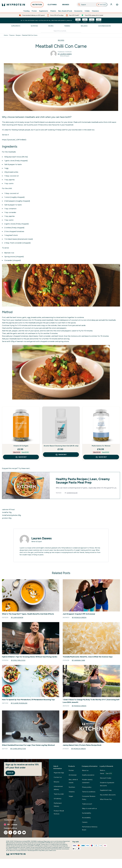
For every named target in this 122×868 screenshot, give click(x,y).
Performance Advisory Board (90, 828)
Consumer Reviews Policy (89, 798)
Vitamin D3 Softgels (21, 446)
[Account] (111, 5)
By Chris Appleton (18, 749)
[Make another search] (61, 31)
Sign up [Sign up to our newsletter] (10, 773)
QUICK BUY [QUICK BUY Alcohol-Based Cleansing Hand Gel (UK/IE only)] (61, 455)
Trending (26, 11)
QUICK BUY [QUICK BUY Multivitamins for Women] (101, 457)
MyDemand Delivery (58, 805)
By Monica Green (79, 617)
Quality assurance (88, 775)
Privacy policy (87, 787)
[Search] (79, 5)
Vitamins (53, 11)
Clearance (95, 11)
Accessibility (86, 818)
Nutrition (34, 26)
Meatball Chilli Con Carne (30, 35)
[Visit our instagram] (6, 832)
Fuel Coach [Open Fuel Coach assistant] (102, 5)
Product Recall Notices (59, 812)
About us (85, 770)
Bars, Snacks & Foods (65, 11)
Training (67, 26)
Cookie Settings (10, 820)
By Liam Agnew (17, 617)
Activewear (73, 775)
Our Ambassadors (105, 26)
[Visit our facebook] (10, 832)
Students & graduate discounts (107, 784)
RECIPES (61, 40)
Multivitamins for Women (101, 446)
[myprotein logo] (13, 5)
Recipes (51, 26)
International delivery (58, 788)
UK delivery (58, 799)
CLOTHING (52, 5)
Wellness (84, 26)
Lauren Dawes (42, 538)
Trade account (87, 804)
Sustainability (87, 813)
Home (6, 35)
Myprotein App (59, 773)
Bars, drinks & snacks (73, 781)
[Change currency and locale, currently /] (24, 824)
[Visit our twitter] (19, 832)
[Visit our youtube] (24, 832)
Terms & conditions (89, 792)
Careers (85, 822)
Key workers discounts (108, 795)
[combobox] (92, 5)
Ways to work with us (89, 808)
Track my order (59, 794)
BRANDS (66, 5)
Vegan (71, 796)
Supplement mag (106, 790)
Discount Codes (106, 778)
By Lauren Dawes (65, 54)
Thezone (12, 35)
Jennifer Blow (72, 493)
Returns (56, 782)
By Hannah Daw (78, 660)
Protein (34, 11)
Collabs (87, 11)
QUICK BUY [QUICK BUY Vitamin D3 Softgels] (21, 457)
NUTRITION (37, 5)
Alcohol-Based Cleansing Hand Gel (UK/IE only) (61, 446)
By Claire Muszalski (19, 703)
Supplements (44, 11)
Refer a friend (106, 772)
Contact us (58, 777)
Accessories (78, 11)
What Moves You (106, 799)
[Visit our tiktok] (15, 832)
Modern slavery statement (87, 781)
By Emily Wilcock (18, 660)
